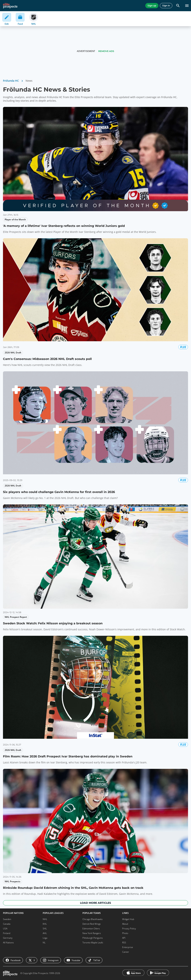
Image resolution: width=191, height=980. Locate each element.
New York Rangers (92, 933)
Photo (125, 933)
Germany (8, 938)
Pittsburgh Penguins (93, 938)
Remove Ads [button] (106, 51)
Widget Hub (128, 919)
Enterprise (128, 947)
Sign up (152, 6)
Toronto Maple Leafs (93, 943)
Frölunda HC (11, 81)
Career (126, 952)
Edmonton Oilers (91, 929)
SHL (45, 929)
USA (5, 929)
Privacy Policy (129, 929)
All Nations (8, 943)
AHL (45, 933)
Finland (7, 933)
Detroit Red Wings (92, 924)
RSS (124, 943)
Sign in (166, 6)
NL (44, 943)
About (125, 924)
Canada (7, 924)
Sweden (7, 919)
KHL (45, 924)
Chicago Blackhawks (93, 919)
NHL (45, 919)
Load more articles (95, 903)
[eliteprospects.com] (10, 6)
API (124, 938)
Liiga (45, 938)
